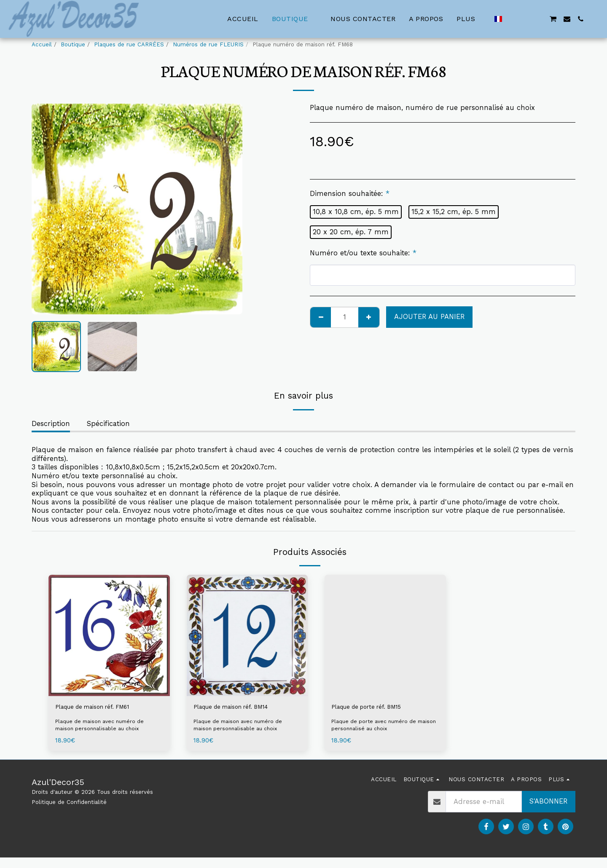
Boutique (73, 44)
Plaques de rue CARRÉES (129, 44)
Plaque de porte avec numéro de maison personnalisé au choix (377, 727)
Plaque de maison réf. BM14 (241, 708)
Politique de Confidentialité (69, 804)
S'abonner (548, 803)
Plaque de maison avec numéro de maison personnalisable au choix (103, 727)
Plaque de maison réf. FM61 (102, 708)
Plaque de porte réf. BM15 (375, 708)
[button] (512, 19)
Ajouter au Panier (429, 317)
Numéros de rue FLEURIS (208, 44)
